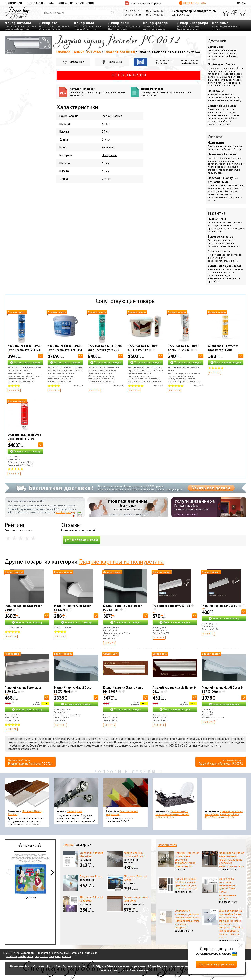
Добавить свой (82, 540)
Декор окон (119, 23)
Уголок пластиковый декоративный (122, 813)
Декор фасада (155, 23)
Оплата (215, 137)
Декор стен (49, 23)
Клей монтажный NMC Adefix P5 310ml (183, 348)
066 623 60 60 (155, 15)
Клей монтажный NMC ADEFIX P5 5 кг (143, 348)
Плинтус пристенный (91, 26)
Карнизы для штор (117, 26)
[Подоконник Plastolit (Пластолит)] (27, 794)
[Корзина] (243, 13)
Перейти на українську (216, 964)
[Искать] (112, 13)
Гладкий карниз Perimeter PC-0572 (221, 764)
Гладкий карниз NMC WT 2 (220, 606)
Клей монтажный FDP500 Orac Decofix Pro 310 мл (25, 348)
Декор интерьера (193, 23)
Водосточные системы (153, 29)
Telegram (55, 956)
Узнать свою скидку (27, 362)
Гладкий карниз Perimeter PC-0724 (30, 764)
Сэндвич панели (54, 29)
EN (242, 3)
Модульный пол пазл (84, 29)
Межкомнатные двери (188, 26)
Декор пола (84, 23)
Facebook (12, 956)
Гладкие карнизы (13, 26)
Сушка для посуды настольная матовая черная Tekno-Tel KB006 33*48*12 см (172, 814)
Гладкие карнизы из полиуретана (121, 561)
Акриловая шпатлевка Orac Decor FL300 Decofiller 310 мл (223, 350)
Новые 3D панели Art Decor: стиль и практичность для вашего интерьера (186, 884)
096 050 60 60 (155, 11)
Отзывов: (78, 386)
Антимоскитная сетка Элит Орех (136, 899)
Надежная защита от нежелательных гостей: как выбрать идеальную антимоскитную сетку (231, 859)
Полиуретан (110, 155)
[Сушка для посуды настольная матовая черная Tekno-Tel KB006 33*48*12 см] (175, 794)
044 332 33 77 (132, 11)
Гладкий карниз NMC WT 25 (171, 606)
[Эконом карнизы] (76, 794)
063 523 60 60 (132, 15)
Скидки (192, 3)
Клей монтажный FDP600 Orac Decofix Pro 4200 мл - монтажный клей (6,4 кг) (65, 352)
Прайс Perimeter (170, 92)
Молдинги (44, 26)
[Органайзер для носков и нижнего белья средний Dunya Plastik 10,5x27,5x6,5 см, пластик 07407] (224, 794)
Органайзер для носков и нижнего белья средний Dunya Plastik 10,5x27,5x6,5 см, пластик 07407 (224, 814)
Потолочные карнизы (131, 861)
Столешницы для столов (189, 29)
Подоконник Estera (91, 876)
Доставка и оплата (40, 3)
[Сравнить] (234, 13)
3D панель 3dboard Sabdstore (91, 899)
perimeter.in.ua (190, 63)
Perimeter (162, 63)
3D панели (55, 26)
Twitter (22, 956)
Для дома (220, 23)
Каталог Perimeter (99, 92)
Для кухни (217, 26)
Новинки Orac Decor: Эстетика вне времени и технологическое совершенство (187, 859)
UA (239, 3)
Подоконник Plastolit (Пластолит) (25, 813)
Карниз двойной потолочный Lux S (135, 855)
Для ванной (229, 26)
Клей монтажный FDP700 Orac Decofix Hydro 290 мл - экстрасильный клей (105, 350)
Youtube (66, 956)
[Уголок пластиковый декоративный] (125, 794)
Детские (30, 882)
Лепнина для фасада (154, 26)
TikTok (44, 956)
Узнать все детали (211, 488)
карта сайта (91, 953)
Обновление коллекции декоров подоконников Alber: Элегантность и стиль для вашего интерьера (187, 919)
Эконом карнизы (75, 811)
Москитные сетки (117, 29)
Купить (14, 390)
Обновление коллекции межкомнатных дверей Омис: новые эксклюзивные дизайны (228, 889)
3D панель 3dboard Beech (135, 878)
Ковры (77, 26)
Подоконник (134, 26)
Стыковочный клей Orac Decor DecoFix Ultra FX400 (24, 439)
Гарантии (217, 213)
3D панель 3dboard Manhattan (91, 855)
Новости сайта (167, 845)
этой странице (65, 512)
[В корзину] (40, 356)
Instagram (33, 956)
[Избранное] (226, 13)
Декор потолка (18, 23)
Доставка (217, 41)
